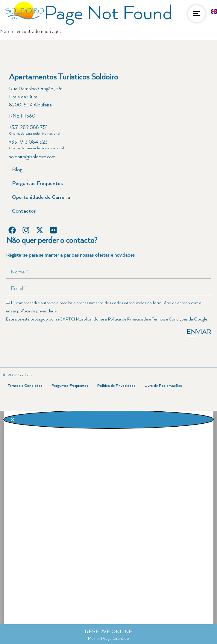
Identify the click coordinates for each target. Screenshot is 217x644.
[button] (109, 419)
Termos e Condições (170, 319)
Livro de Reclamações (163, 386)
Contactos (24, 211)
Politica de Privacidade (128, 319)
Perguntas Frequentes (37, 183)
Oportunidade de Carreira (41, 197)
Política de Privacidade (116, 386)
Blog (17, 170)
